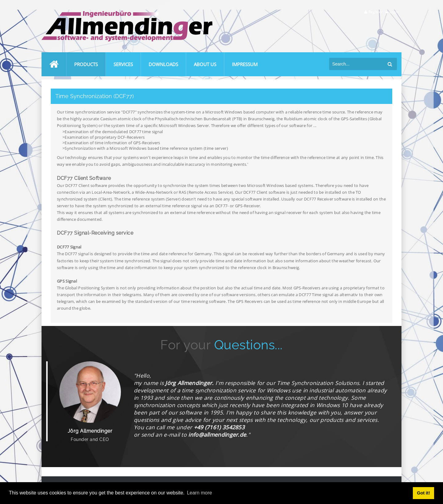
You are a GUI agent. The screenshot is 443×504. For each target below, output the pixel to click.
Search (390, 64)
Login (394, 12)
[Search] (357, 64)
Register (376, 12)
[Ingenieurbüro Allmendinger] (127, 13)
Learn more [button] (199, 493)
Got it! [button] (423, 493)
